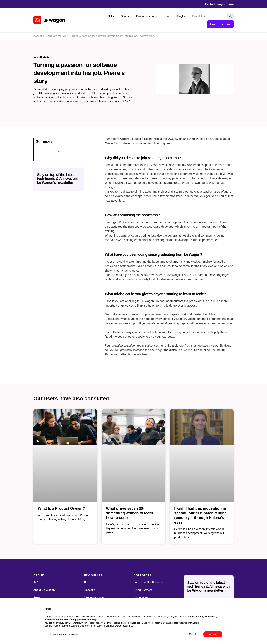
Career (125, 16)
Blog (86, 582)
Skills (111, 16)
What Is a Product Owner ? (61, 508)
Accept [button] (213, 634)
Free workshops (94, 597)
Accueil (38, 36)
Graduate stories (146, 16)
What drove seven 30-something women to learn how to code (130, 513)
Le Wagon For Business (149, 582)
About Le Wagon (44, 590)
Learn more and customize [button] (65, 634)
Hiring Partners (143, 590)
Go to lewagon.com (219, 4)
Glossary (89, 590)
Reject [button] (192, 634)
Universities (141, 597)
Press (37, 597)
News (167, 16)
